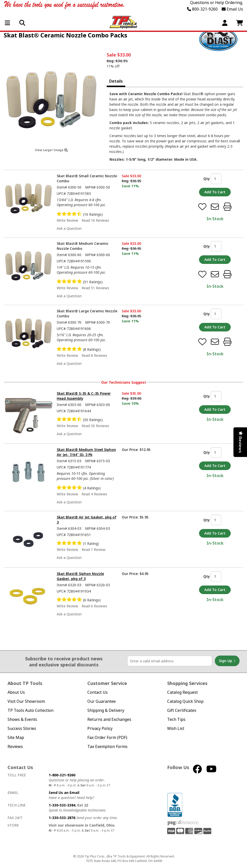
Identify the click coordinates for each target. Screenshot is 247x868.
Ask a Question (69, 228)
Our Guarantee (102, 701)
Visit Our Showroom (26, 701)
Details (116, 81)
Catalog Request (182, 692)
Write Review (67, 220)
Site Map (16, 738)
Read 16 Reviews (95, 220)
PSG (183, 823)
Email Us (232, 9)
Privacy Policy (100, 729)
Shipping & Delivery (106, 710)
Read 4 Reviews (94, 494)
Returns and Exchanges (109, 719)
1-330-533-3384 (62, 805)
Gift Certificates (182, 710)
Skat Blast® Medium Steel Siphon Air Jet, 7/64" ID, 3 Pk (86, 452)
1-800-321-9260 (62, 775)
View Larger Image (51, 150)
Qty (207, 179)
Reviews (15, 747)
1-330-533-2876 (62, 818)
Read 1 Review (94, 549)
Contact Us (98, 692)
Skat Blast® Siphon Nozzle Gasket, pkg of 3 (80, 576)
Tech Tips (176, 719)
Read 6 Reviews (94, 606)
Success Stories (22, 729)
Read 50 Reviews (95, 426)
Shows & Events (22, 719)
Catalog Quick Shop (185, 701)
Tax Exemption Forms (107, 747)
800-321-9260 (202, 9)
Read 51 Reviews (95, 288)
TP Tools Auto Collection (30, 710)
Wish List (176, 729)
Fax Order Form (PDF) (107, 738)
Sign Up (227, 661)
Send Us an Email (64, 793)
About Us (16, 692)
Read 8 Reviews (94, 355)
